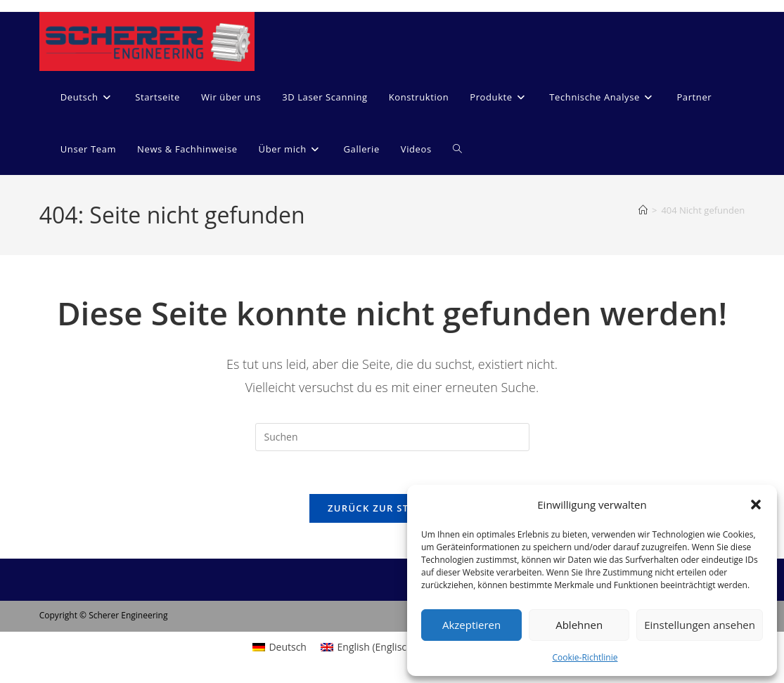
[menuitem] (88, 97)
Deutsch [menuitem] (288, 647)
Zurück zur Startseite (392, 508)
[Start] (643, 210)
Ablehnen (579, 625)
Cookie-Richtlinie (585, 657)
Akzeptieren (471, 625)
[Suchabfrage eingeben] (392, 437)
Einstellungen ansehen (700, 625)
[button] (756, 505)
